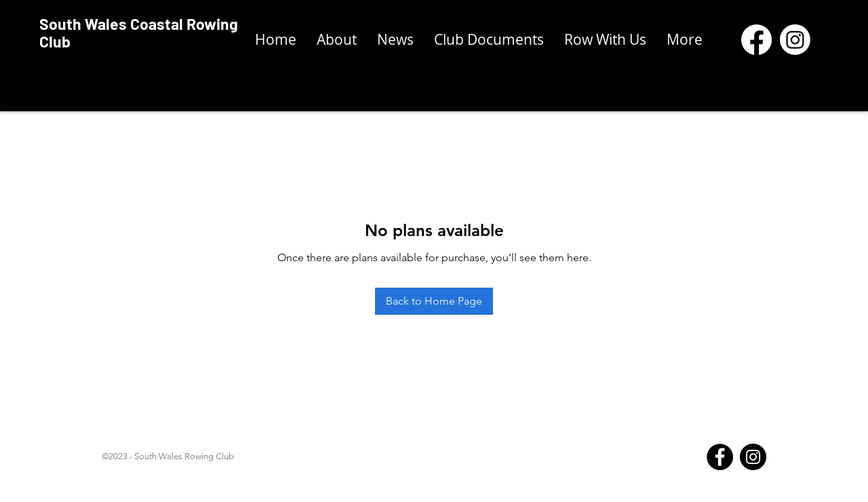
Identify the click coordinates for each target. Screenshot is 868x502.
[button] (489, 40)
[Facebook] (720, 457)
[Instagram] (753, 457)
